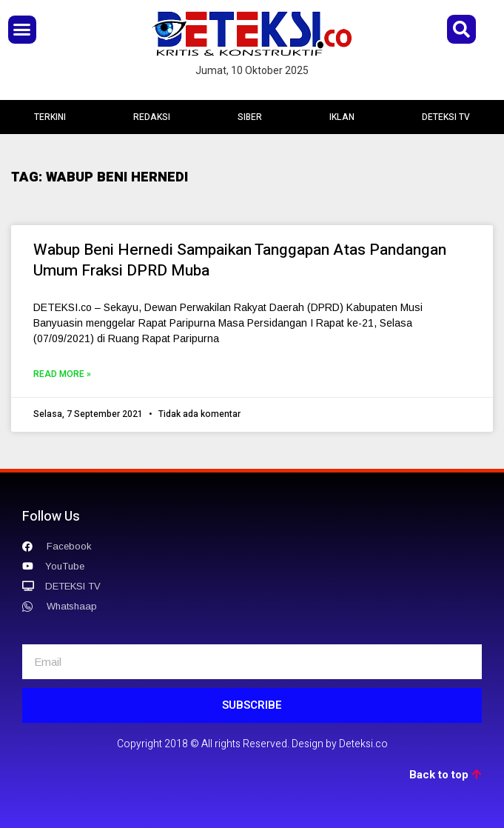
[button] (22, 30)
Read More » (62, 374)
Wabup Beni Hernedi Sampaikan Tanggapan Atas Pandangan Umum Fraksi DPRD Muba (240, 260)
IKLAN (342, 117)
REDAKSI (152, 117)
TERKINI (50, 117)
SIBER (250, 117)
